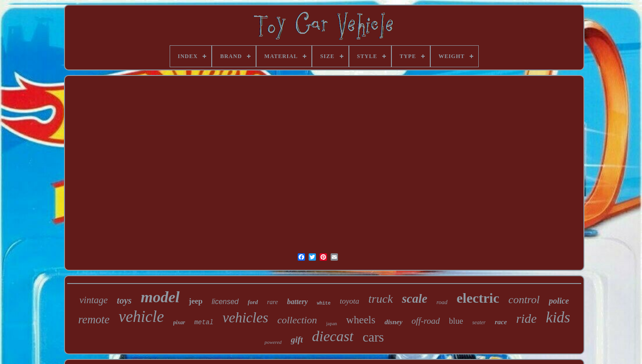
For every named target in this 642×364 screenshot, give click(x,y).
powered (273, 342)
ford (253, 302)
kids (558, 317)
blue (456, 321)
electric (478, 298)
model (160, 297)
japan (332, 323)
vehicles (246, 318)
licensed (225, 302)
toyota (350, 301)
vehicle (142, 317)
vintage (94, 300)
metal (204, 322)
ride (527, 318)
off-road (426, 321)
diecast (333, 336)
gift (297, 340)
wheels (361, 320)
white (324, 303)
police (559, 301)
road (442, 302)
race (501, 322)
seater (479, 322)
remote (94, 319)
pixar (179, 322)
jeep (196, 301)
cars (373, 337)
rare (273, 302)
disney (393, 322)
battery (297, 302)
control (524, 300)
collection (297, 320)
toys (124, 300)
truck (381, 299)
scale (415, 299)
